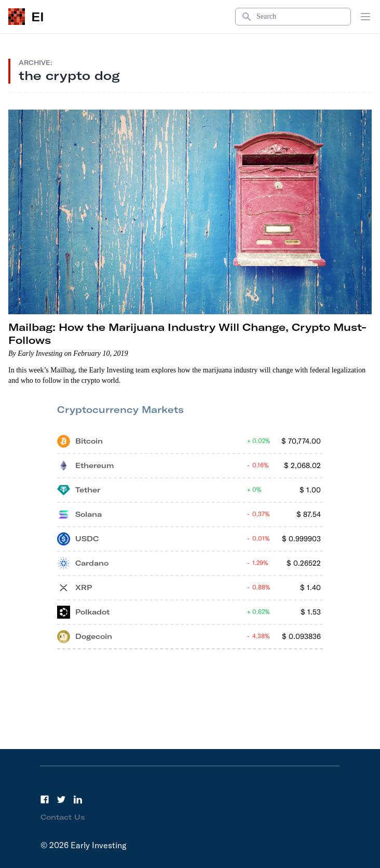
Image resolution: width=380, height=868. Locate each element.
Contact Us (63, 817)
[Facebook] (45, 799)
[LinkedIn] (78, 799)
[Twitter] (61, 799)
